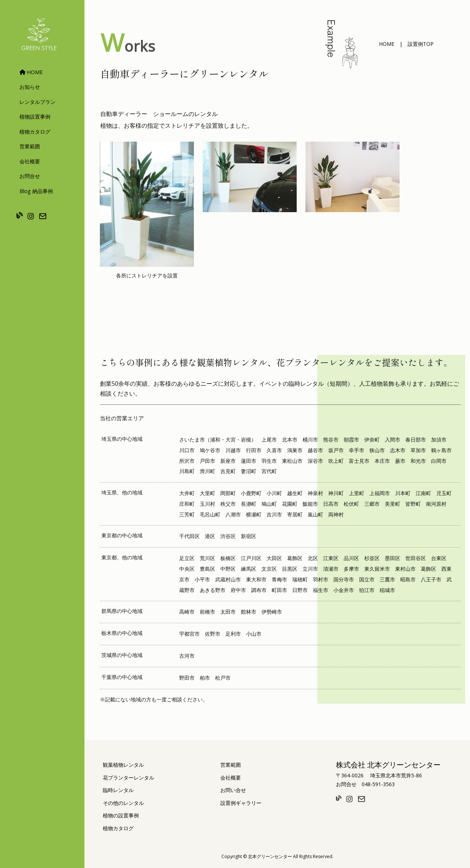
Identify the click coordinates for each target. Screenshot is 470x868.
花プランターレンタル (129, 778)
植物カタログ (35, 132)
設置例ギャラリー (241, 803)
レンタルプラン (37, 102)
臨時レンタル (118, 790)
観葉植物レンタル (123, 765)
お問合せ (30, 176)
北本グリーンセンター (270, 856)
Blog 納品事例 (36, 191)
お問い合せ (233, 790)
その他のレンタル (123, 803)
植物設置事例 (35, 117)
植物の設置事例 (121, 815)
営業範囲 (30, 146)
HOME (31, 72)
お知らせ (30, 87)
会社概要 (30, 161)
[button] (387, 44)
